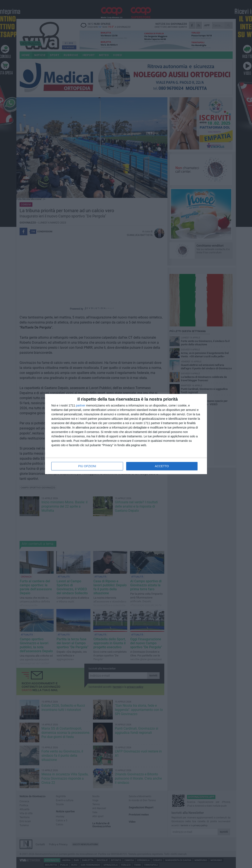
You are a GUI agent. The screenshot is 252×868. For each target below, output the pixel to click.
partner (81, 405)
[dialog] (126, 434)
